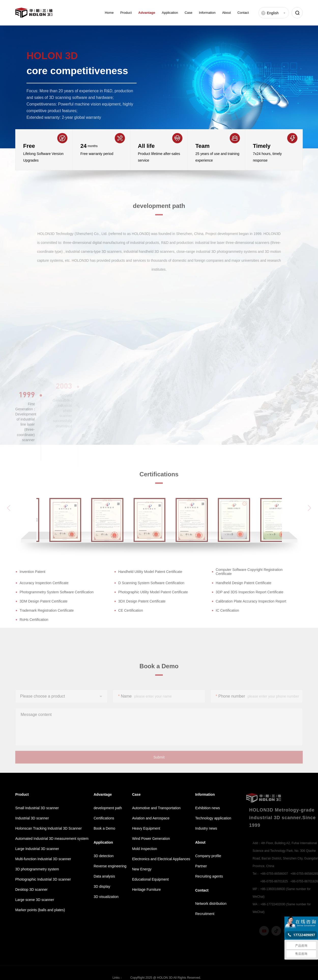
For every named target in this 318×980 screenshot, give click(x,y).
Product (126, 13)
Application (170, 13)
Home (109, 13)
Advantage (147, 13)
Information (207, 13)
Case (189, 13)
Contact (243, 13)
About (226, 13)
